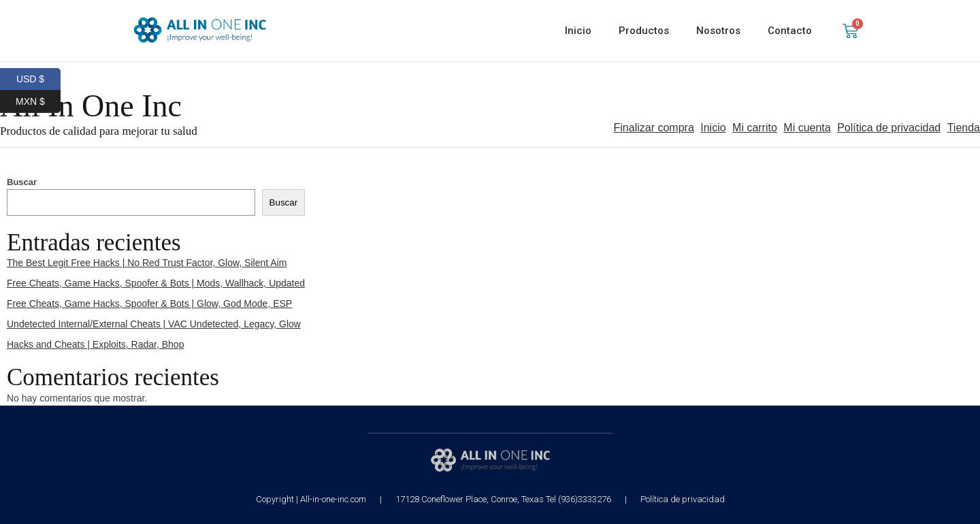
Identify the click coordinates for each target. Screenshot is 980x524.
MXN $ (38, 102)
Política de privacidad (889, 128)
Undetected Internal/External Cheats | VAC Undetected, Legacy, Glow (154, 324)
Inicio (578, 31)
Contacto (790, 31)
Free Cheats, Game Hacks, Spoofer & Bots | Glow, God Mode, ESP (149, 304)
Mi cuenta (807, 128)
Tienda (964, 128)
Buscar (22, 182)
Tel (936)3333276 (578, 499)
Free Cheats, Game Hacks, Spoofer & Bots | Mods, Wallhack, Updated (156, 283)
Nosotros (718, 31)
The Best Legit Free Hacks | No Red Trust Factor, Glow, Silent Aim (147, 263)
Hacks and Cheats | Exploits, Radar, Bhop (95, 344)
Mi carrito (755, 128)
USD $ (38, 79)
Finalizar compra (654, 128)
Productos (644, 31)
